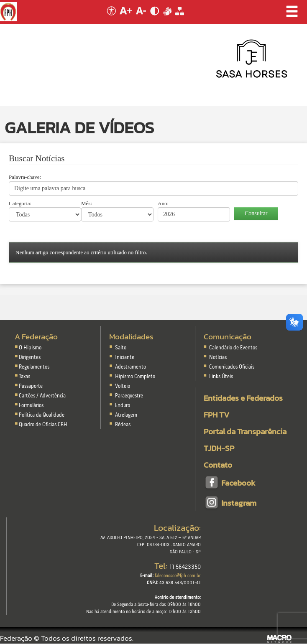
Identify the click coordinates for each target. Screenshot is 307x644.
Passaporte (31, 386)
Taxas (24, 377)
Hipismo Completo (135, 377)
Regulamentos (34, 367)
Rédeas (123, 425)
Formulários (31, 406)
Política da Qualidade (42, 415)
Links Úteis (220, 377)
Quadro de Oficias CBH (43, 425)
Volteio (123, 386)
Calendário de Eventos (233, 348)
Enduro (123, 406)
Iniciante (125, 358)
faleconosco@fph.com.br (178, 576)
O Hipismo (30, 348)
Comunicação (228, 337)
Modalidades (131, 337)
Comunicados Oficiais (231, 367)
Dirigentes (30, 358)
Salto (121, 348)
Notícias (217, 358)
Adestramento (130, 367)
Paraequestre (129, 396)
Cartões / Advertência (42, 396)
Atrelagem (126, 415)
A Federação (36, 337)
